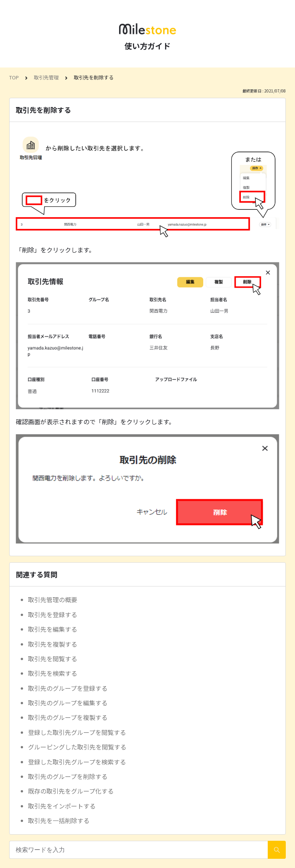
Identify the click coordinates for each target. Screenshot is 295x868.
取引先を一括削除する (59, 820)
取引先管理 (46, 77)
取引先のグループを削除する (68, 776)
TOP (14, 77)
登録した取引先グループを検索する (77, 762)
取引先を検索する (53, 673)
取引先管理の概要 (53, 600)
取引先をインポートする (62, 806)
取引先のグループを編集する (68, 703)
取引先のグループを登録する (68, 688)
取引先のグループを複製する (68, 717)
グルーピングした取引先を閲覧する (77, 747)
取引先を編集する (53, 629)
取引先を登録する (53, 614)
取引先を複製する (53, 644)
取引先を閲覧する (53, 659)
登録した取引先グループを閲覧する (77, 732)
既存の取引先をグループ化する (71, 791)
